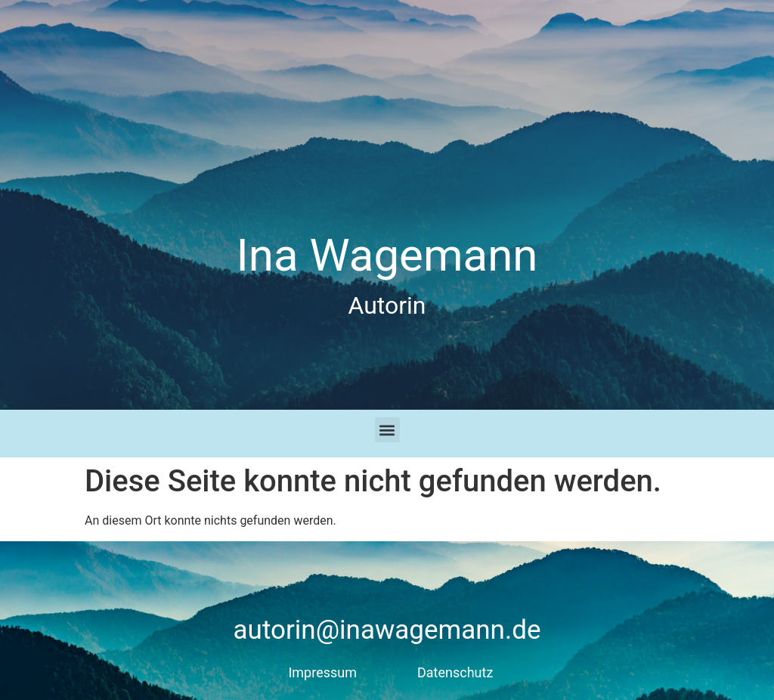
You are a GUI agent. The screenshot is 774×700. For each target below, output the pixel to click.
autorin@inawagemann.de (387, 630)
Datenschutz (455, 672)
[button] (387, 430)
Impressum (322, 672)
